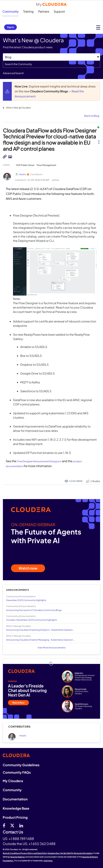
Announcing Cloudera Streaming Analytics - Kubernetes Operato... (40, 630)
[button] (99, 139)
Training (28, 11)
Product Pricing (15, 817)
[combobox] (51, 64)
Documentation (15, 799)
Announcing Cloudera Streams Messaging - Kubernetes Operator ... (41, 640)
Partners (44, 11)
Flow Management (46, 165)
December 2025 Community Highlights (26, 600)
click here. (48, 861)
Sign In (10, 27)
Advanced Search (13, 73)
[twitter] (12, 825)
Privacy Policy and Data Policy (34, 853)
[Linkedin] (21, 825)
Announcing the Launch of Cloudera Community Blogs (34, 610)
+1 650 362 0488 (42, 844)
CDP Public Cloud (25, 165)
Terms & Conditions (11, 853)
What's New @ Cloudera (18, 108)
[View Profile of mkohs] (23, 736)
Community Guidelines (21, 765)
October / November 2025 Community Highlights (32, 620)
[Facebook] (4, 825)
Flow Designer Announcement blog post (39, 461)
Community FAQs (17, 772)
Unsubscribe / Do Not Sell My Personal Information (70, 853)
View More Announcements (52, 648)
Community (10, 11)
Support (59, 11)
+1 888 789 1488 (21, 839)
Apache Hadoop (18, 857)
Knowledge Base (16, 808)
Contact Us (13, 832)
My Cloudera (13, 781)
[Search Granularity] (51, 57)
